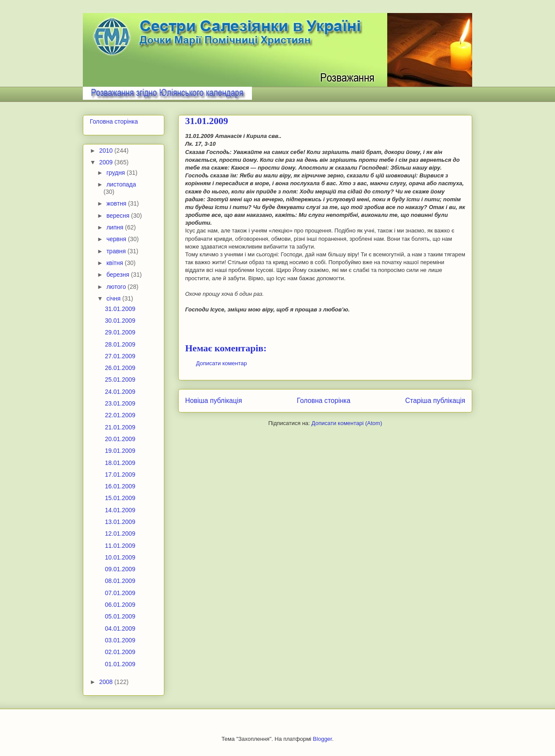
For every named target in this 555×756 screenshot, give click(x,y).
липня (116, 227)
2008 (107, 682)
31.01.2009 (120, 309)
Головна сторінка (324, 401)
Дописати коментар (221, 363)
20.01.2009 (120, 439)
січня (114, 298)
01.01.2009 (120, 664)
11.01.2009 (120, 546)
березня (119, 275)
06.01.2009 (120, 605)
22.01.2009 (120, 415)
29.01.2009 (120, 332)
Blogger (323, 739)
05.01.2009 (120, 616)
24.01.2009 (120, 392)
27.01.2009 (120, 356)
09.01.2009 (120, 569)
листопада (121, 184)
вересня (119, 216)
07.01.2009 (120, 593)
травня (117, 251)
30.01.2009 (120, 321)
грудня (116, 173)
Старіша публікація (435, 401)
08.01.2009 (120, 581)
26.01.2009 (120, 368)
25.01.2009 (120, 380)
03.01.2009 (120, 640)
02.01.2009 (120, 652)
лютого (117, 287)
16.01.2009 (120, 486)
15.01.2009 (120, 498)
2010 (107, 151)
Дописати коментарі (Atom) (347, 423)
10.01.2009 (120, 557)
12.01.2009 (120, 533)
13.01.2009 (120, 522)
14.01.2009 (120, 510)
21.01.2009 (120, 427)
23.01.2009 (120, 403)
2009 (107, 162)
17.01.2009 (120, 475)
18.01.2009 (120, 463)
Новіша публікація (214, 401)
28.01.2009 (120, 344)
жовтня (117, 203)
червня (117, 239)
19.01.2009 (120, 451)
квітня (115, 263)
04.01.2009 (120, 628)
